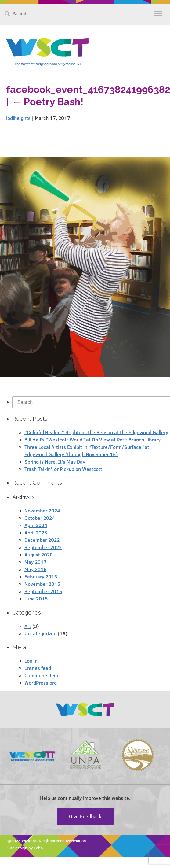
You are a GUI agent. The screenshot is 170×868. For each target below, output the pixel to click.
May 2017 (36, 562)
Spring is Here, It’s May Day (55, 462)
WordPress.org (41, 683)
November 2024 (42, 510)
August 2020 (39, 554)
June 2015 (36, 598)
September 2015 (43, 591)
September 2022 (43, 547)
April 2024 (36, 525)
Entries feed (38, 668)
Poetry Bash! (47, 102)
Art (28, 626)
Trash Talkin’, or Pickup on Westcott (63, 469)
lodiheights (18, 118)
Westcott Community (47, 47)
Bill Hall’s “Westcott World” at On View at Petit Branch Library (92, 440)
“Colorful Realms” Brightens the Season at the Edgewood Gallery (96, 432)
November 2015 (42, 584)
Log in (31, 661)
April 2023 (36, 532)
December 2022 (42, 540)
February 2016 (41, 576)
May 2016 (35, 569)
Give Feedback (85, 816)
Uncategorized (40, 633)
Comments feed (42, 675)
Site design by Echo (25, 848)
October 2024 (40, 518)
